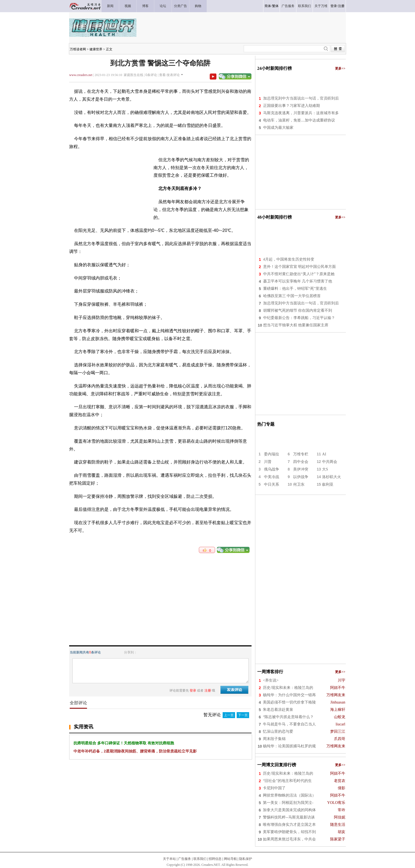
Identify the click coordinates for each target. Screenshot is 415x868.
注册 (341, 6)
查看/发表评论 (169, 75)
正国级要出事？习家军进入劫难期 (292, 106)
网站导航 (230, 859)
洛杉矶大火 (332, 477)
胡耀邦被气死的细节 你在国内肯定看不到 (298, 310)
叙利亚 (328, 484)
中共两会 (330, 462)
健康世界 (96, 49)
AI (324, 454)
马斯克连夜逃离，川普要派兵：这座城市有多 (301, 113)
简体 (268, 6)
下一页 (243, 715)
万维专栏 (301, 454)
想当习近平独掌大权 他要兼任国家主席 (296, 325)
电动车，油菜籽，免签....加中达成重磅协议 (299, 120)
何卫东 (299, 484)
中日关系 (272, 484)
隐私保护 (246, 859)
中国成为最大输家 (278, 128)
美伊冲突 (301, 469)
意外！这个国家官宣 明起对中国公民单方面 (300, 267)
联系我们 (200, 859)
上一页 (229, 715)
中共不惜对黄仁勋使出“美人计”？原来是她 (299, 274)
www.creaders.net (81, 75)
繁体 (275, 6)
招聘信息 (215, 859)
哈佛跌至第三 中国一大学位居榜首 (292, 296)
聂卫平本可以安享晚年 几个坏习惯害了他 (298, 281)
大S (325, 469)
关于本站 (169, 859)
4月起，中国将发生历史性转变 (289, 259)
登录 (334, 6)
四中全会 (301, 462)
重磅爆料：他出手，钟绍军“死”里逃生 (295, 289)
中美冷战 (272, 477)
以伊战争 (301, 477)
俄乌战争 (272, 469)
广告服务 (185, 859)
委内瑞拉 (272, 454)
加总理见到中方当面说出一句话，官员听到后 (301, 98)
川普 (268, 462)
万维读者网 (78, 49)
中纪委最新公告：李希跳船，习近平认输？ (299, 318)
